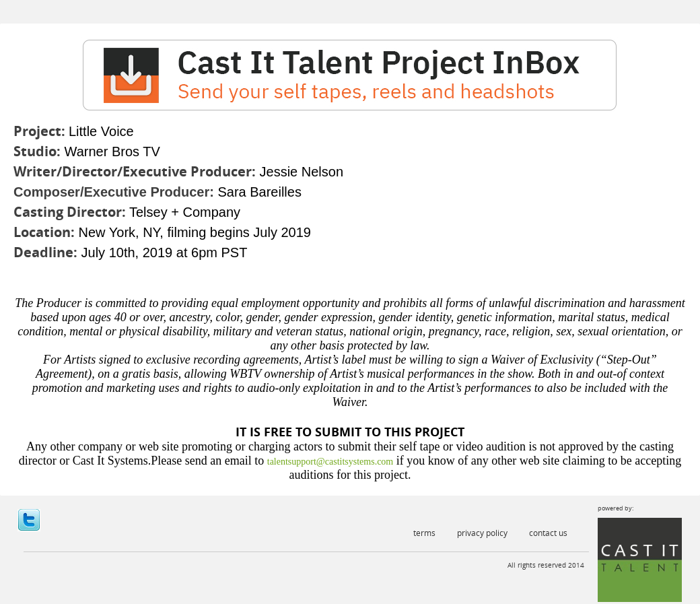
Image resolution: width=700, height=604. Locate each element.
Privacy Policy (482, 533)
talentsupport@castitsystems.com (330, 462)
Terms (424, 533)
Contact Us (548, 533)
